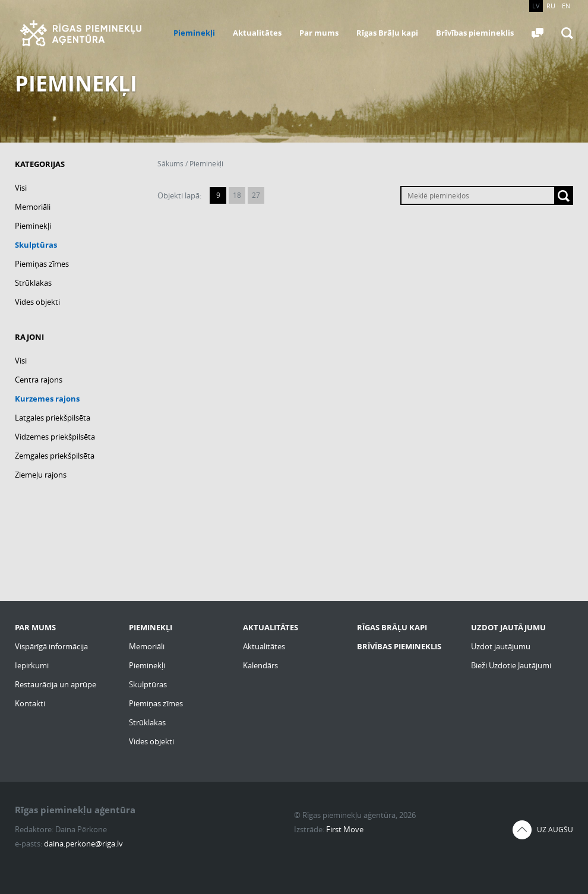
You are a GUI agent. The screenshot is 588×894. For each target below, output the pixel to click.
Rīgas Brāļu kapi (387, 33)
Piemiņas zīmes (42, 264)
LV (536, 6)
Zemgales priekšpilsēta (55, 456)
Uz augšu (555, 830)
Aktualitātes (257, 33)
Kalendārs (260, 665)
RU (551, 6)
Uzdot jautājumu (501, 646)
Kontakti (30, 703)
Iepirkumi (32, 665)
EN (566, 6)
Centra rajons (39, 380)
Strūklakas (33, 283)
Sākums (170, 164)
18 (237, 195)
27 (256, 195)
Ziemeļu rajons (41, 475)
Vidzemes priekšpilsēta (55, 437)
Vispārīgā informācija (51, 646)
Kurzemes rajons (47, 399)
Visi (21, 188)
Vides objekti (37, 302)
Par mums (319, 33)
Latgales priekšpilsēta (53, 418)
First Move (345, 829)
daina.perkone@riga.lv (83, 844)
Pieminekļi (194, 33)
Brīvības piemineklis (475, 33)
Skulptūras (36, 245)
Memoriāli (33, 207)
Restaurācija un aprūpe (56, 684)
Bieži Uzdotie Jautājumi (511, 665)
